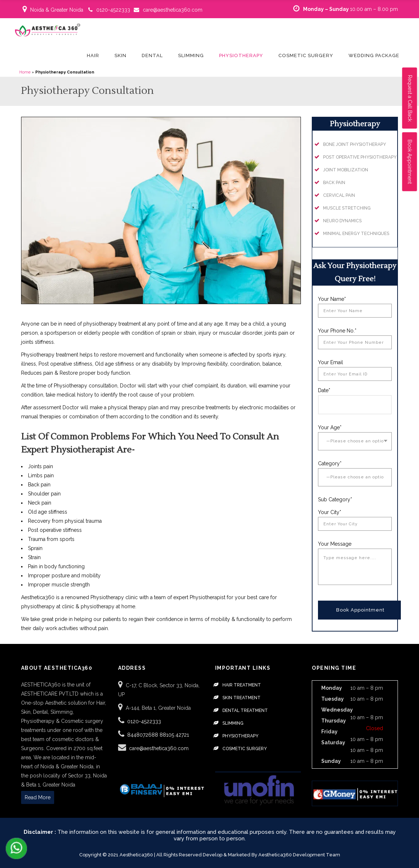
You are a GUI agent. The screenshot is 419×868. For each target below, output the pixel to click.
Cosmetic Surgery (245, 749)
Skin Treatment (241, 698)
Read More (38, 797)
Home (25, 72)
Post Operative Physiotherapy (360, 157)
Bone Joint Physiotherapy (354, 144)
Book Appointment (410, 162)
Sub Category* (335, 499)
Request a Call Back (410, 98)
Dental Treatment (245, 710)
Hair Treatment (242, 685)
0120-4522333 (113, 10)
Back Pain (334, 183)
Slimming (233, 723)
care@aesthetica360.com (173, 10)
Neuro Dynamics (342, 221)
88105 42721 (174, 735)
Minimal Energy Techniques (356, 234)
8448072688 (143, 735)
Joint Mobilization (346, 170)
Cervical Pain (339, 195)
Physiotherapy (240, 736)
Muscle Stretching (347, 208)
